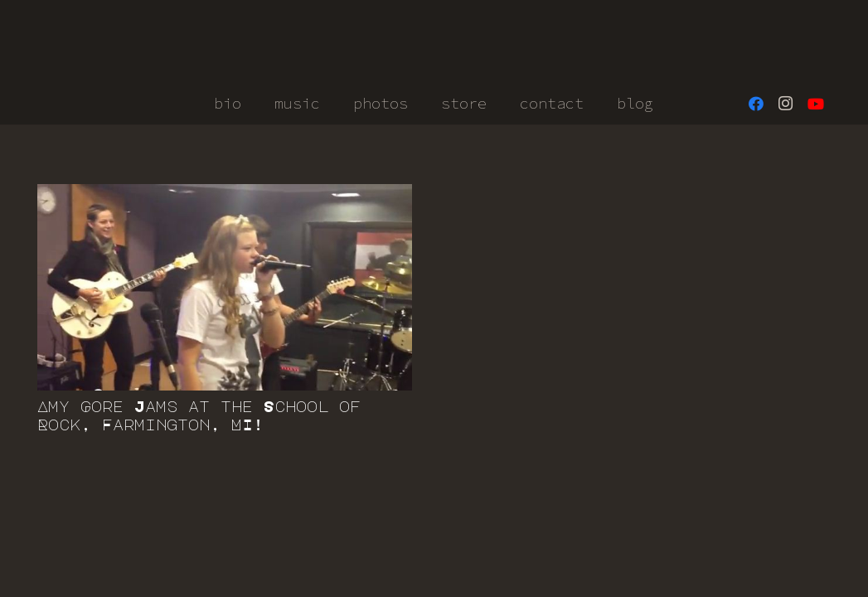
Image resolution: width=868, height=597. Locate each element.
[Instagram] (786, 104)
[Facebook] (756, 104)
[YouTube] (816, 104)
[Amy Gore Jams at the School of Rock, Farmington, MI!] (225, 287)
